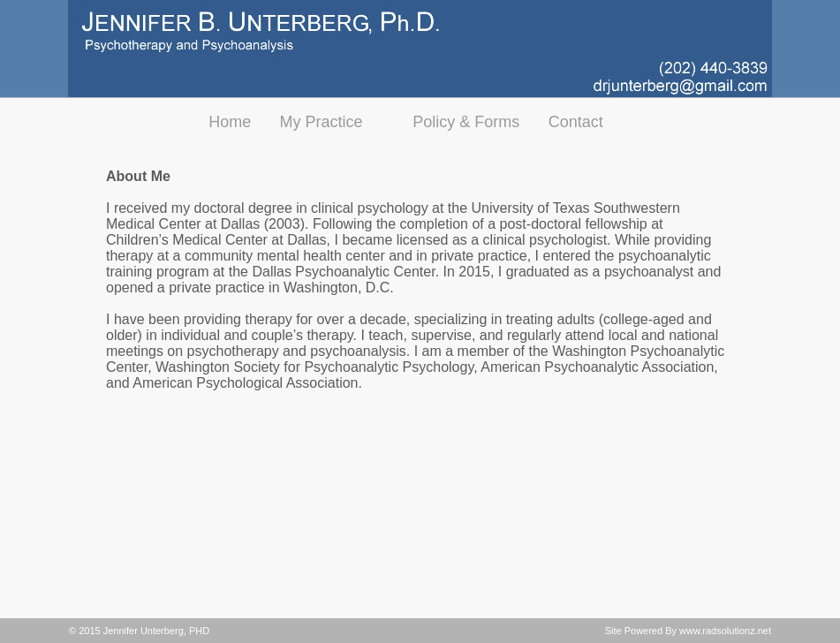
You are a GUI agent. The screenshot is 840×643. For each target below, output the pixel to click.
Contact (576, 122)
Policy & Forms (466, 122)
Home (230, 122)
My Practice (325, 123)
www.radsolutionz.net (725, 631)
